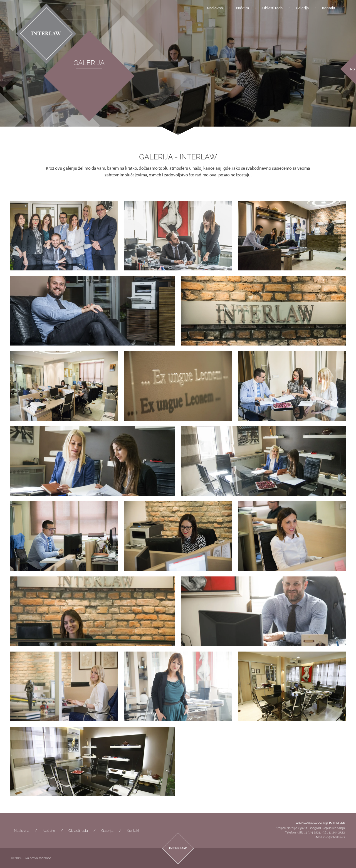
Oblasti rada (272, 8)
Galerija (302, 8)
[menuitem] (353, 69)
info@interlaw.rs (334, 837)
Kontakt (329, 8)
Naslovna (215, 8)
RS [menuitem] (353, 69)
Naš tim (243, 8)
